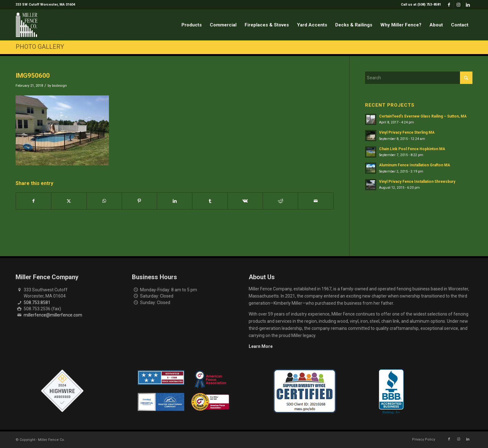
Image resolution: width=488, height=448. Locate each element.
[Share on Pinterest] (139, 201)
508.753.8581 (37, 303)
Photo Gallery (40, 47)
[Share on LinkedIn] (175, 201)
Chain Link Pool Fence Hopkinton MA (412, 149)
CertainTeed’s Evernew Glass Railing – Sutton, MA (423, 116)
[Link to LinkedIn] (468, 5)
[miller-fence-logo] (27, 25)
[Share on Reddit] (280, 201)
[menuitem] (419, 5)
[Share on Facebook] (33, 201)
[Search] (419, 78)
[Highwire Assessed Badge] (62, 391)
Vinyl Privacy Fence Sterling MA (407, 132)
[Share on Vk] (245, 201)
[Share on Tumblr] (210, 201)
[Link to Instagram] (458, 5)
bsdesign (59, 85)
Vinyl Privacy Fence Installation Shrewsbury (417, 182)
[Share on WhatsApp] (104, 201)
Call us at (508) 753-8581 (421, 5)
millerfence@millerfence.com (53, 315)
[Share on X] (69, 201)
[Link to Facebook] (449, 5)
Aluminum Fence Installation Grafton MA (415, 165)
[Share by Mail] (316, 201)
